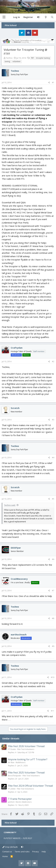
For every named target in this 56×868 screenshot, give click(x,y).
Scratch (15, 408)
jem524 (11, 802)
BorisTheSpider (15, 776)
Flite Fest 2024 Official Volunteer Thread (30, 786)
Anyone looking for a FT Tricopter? (28, 759)
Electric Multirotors (24, 802)
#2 (53, 362)
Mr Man (11, 762)
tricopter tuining (43, 58)
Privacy (36, 852)
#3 (53, 420)
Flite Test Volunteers (26, 749)
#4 (53, 458)
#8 (53, 618)
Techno (9, 58)
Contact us (7, 852)
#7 (53, 591)
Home (5, 856)
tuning (7, 61)
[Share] (49, 83)
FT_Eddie (12, 789)
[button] (4, 17)
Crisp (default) (10, 847)
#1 (53, 83)
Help (44, 852)
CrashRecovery (19, 579)
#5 (53, 499)
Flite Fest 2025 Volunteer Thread (26, 773)
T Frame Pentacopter (20, 799)
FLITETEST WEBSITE (12, 838)
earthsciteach (19, 634)
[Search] (52, 17)
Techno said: (10, 505)
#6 (53, 559)
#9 (53, 646)
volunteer (17, 61)
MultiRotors (21, 762)
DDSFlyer (16, 548)
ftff (32, 58)
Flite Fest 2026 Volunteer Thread (26, 746)
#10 (53, 677)
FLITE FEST (28, 838)
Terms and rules (22, 852)
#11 (53, 711)
